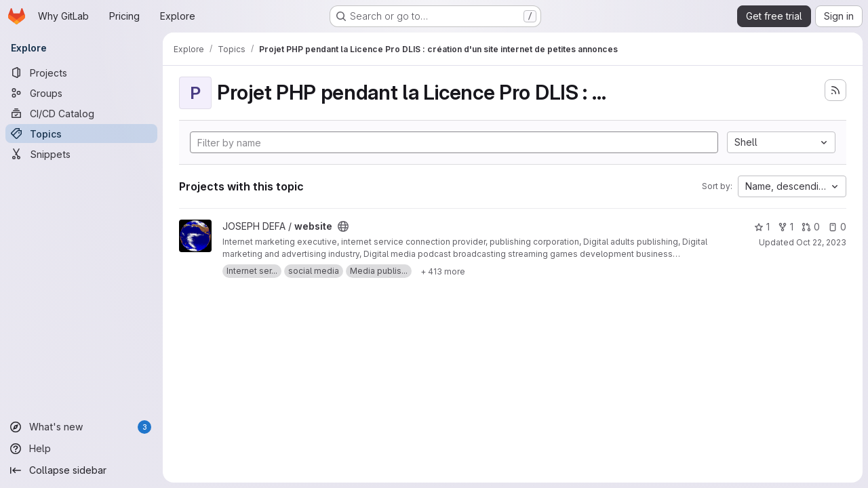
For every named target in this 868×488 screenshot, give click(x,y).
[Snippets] (81, 154)
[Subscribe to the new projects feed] (835, 90)
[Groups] (81, 93)
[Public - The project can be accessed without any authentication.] (343, 226)
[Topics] (81, 134)
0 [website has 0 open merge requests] (811, 227)
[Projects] (81, 73)
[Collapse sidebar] (81, 470)
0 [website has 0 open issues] (837, 227)
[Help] (81, 449)
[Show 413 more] (443, 271)
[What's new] (81, 427)
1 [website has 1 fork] (786, 227)
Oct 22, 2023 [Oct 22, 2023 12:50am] (821, 242)
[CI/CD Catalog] (81, 113)
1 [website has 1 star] (762, 227)
